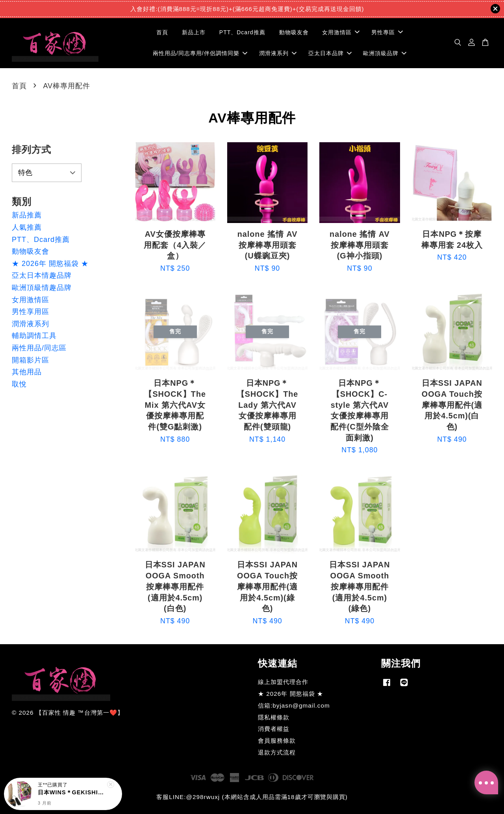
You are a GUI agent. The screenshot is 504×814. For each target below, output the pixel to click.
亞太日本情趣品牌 (42, 275)
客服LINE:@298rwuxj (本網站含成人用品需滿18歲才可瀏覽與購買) (252, 797)
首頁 (162, 32)
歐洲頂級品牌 (385, 53)
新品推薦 (27, 215)
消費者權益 (274, 729)
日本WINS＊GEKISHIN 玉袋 (72, 792)
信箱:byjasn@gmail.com (294, 705)
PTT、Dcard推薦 (242, 32)
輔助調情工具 (34, 336)
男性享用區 (31, 312)
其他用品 (27, 372)
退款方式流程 (277, 752)
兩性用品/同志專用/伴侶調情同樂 (200, 53)
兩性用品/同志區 (39, 348)
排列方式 (31, 150)
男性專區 (387, 32)
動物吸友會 (294, 32)
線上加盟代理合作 (283, 682)
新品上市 (194, 32)
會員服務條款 (277, 741)
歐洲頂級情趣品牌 (42, 288)
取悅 (19, 384)
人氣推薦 (27, 227)
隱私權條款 (274, 717)
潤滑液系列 (278, 53)
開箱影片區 (31, 360)
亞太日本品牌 (330, 53)
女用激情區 (341, 32)
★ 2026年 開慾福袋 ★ (50, 264)
